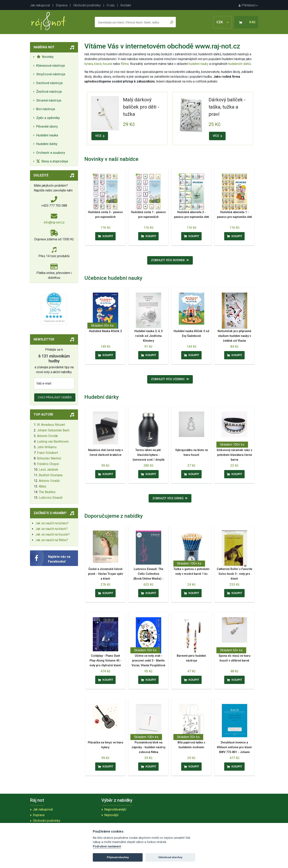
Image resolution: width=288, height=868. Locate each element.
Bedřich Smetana (51, 475)
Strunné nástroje (49, 100)
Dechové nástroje (49, 83)
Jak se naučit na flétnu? (52, 540)
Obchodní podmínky (87, 5)
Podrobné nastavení (107, 846)
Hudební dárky (47, 144)
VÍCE (100, 136)
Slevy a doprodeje (52, 161)
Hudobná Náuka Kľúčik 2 (105, 331)
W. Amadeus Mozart (51, 425)
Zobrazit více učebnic (170, 379)
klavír (98, 64)
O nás (111, 5)
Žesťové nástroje (49, 92)
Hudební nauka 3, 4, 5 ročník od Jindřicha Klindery (148, 336)
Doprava (62, 5)
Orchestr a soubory (51, 153)
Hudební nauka (47, 135)
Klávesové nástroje (50, 65)
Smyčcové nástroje (51, 74)
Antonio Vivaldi (49, 481)
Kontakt (126, 5)
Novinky (45, 57)
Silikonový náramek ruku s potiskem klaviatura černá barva (234, 455)
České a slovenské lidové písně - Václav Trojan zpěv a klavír (105, 574)
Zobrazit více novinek (170, 260)
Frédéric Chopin (48, 464)
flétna (125, 64)
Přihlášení (248, 5)
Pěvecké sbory (47, 126)
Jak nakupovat (40, 5)
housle (108, 64)
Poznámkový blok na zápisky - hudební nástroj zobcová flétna (148, 747)
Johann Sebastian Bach (53, 430)
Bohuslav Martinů (49, 458)
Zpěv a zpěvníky (48, 118)
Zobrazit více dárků (170, 498)
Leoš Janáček (48, 470)
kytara (89, 64)
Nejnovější (111, 815)
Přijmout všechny (118, 857)
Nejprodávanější (115, 809)
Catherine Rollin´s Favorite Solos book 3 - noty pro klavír (234, 574)
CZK (222, 22)
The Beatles (47, 492)
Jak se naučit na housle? (52, 534)
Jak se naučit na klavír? (51, 529)
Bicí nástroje (46, 109)
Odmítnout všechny (170, 857)
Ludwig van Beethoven (53, 442)
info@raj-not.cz (54, 222)
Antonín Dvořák (47, 436)
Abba (42, 486)
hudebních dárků (240, 64)
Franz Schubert (47, 453)
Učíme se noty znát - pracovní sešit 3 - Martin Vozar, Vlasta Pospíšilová (148, 661)
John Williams (47, 447)
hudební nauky (198, 64)
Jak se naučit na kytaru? (52, 523)
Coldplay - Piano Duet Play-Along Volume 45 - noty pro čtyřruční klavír (105, 661)
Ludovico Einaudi (51, 498)
